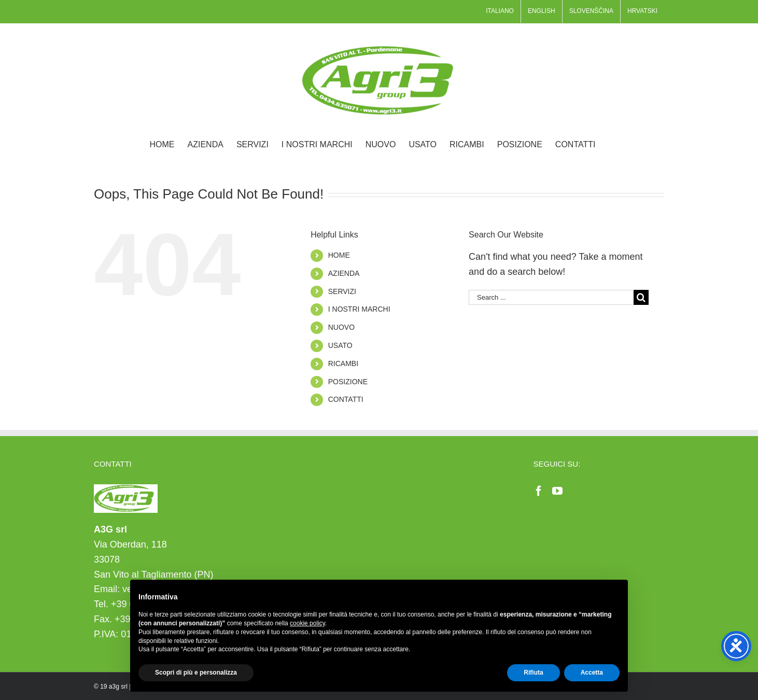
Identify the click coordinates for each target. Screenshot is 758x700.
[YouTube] (557, 491)
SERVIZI (342, 291)
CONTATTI (346, 399)
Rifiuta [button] (533, 673)
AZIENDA (344, 273)
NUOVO (341, 327)
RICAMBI (343, 363)
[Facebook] (539, 491)
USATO (340, 345)
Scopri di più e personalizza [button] (196, 673)
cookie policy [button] (307, 623)
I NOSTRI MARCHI (359, 309)
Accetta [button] (592, 673)
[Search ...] (551, 297)
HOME (339, 255)
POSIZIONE (348, 382)
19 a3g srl (114, 687)
